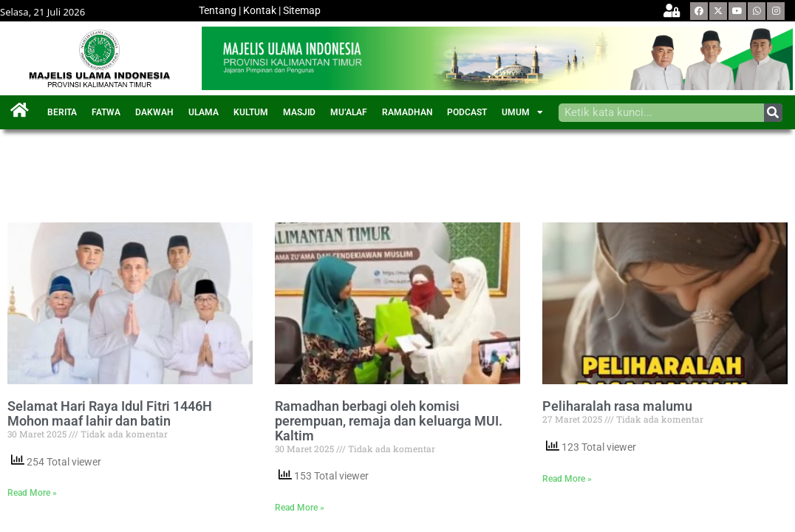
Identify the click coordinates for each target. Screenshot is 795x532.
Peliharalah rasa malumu (617, 406)
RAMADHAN (407, 112)
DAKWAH (154, 112)
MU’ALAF (349, 112)
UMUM (522, 112)
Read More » (32, 493)
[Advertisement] (276, 170)
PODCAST (467, 112)
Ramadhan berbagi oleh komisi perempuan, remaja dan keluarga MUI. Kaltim (389, 421)
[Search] (773, 113)
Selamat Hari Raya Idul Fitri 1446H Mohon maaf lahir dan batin (110, 414)
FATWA (106, 112)
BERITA (62, 112)
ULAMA (204, 112)
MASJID (299, 112)
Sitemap (302, 10)
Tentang (218, 10)
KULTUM (251, 112)
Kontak (260, 10)
